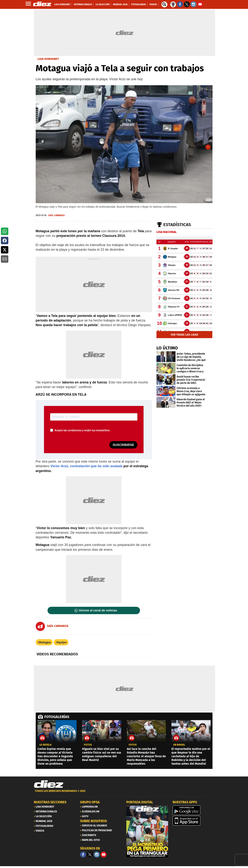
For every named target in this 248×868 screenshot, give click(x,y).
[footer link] (124, 795)
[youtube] (104, 856)
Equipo (62, 644)
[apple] (193, 823)
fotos (88, 747)
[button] (5, 231)
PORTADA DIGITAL (140, 804)
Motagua (45, 644)
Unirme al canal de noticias (98, 612)
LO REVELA (45, 747)
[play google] (193, 812)
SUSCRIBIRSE (123, 447)
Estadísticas (177, 226)
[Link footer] (49, 786)
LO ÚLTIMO (167, 350)
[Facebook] (83, 856)
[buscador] (164, 4)
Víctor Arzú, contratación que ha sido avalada (86, 468)
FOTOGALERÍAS (57, 719)
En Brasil (179, 747)
